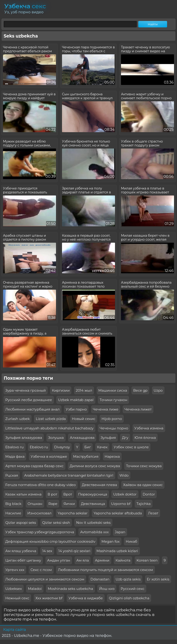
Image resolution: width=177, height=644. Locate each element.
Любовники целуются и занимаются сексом (45, 579)
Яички (69, 504)
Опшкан (35, 504)
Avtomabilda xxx (94, 532)
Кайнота (123, 560)
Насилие (13, 513)
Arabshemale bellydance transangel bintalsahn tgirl (69, 475)
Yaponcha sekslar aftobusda (118, 513)
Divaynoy (62, 447)
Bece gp (140, 390)
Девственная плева (99, 485)
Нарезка (112, 456)
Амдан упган (59, 560)
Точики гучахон (113, 400)
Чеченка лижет (138, 409)
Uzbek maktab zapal (76, 400)
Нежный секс (17, 598)
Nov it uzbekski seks (93, 523)
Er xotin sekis (158, 579)
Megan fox (111, 541)
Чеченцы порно (114, 428)
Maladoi (35, 589)
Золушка (56, 438)
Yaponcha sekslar (73, 513)
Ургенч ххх (15, 570)
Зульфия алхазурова (24, 438)
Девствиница (93, 504)
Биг (88, 447)
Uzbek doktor (125, 494)
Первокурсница (93, 494)
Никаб (131, 541)
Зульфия (108, 438)
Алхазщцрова (82, 438)
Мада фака (15, 456)
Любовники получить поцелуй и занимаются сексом (105, 570)
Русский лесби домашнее (29, 400)
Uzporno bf (121, 504)
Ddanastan (100, 579)
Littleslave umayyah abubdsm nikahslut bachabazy (49, 428)
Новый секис (84, 419)
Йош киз (107, 589)
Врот (68, 494)
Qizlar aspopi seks (21, 523)
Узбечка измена (149, 428)
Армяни (102, 560)
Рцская (12, 475)
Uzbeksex (14, 589)
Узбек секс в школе (131, 447)
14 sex (47, 551)
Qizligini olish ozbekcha (129, 598)
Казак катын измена (23, 494)
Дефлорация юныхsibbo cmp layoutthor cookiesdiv (50, 541)
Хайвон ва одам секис (143, 485)
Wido (124, 475)
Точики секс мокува (144, 466)
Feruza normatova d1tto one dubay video (41, 485)
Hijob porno (112, 419)
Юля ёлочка (145, 438)
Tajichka (143, 504)
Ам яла (83, 560)
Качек (102, 447)
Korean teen (147, 560)
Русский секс (133, 589)
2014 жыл (84, 390)
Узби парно (76, 409)
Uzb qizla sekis (128, 579)
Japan (120, 532)
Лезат (153, 513)
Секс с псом (41, 570)
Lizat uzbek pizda (51, 419)
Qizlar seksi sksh (56, 523)
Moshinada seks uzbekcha (70, 589)
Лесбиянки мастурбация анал (32, 409)
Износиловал (39, 513)
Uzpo (158, 390)
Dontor (149, 494)
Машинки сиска (113, 390)
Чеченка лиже (106, 409)
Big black (13, 504)
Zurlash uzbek (18, 419)
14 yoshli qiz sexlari (74, 551)
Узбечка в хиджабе (86, 598)
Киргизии (61, 390)
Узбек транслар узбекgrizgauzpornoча (40, 532)
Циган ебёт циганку (23, 560)
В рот (52, 494)
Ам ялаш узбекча (21, 551)
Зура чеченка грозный (26, 390)
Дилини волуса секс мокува (95, 466)
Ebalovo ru (15, 447)
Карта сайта (15, 630)
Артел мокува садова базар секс (34, 466)
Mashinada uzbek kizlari (117, 551)
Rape (53, 504)
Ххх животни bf (49, 598)
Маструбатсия (86, 456)
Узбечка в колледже (49, 456)
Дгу (125, 438)
